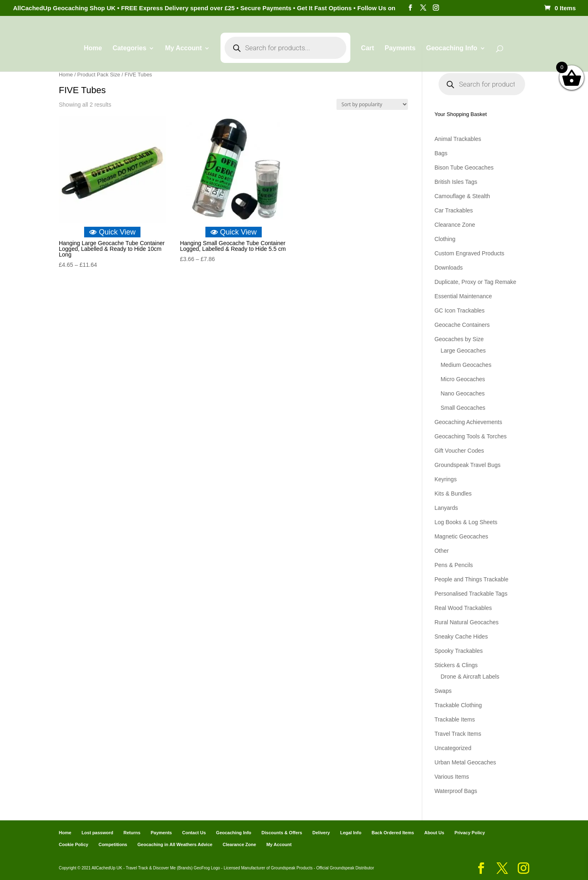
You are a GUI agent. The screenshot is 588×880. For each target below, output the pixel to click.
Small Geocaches (463, 408)
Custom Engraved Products (469, 253)
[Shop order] (372, 104)
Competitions (113, 844)
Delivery (321, 833)
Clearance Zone (455, 225)
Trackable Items (455, 719)
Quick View (112, 232)
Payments (400, 48)
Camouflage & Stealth (462, 196)
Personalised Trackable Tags (471, 594)
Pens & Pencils (454, 565)
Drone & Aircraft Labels (470, 677)
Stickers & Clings (456, 665)
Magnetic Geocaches (461, 536)
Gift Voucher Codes (459, 451)
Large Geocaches (463, 351)
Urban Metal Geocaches (465, 762)
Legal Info (351, 833)
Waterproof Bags (456, 791)
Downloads (449, 268)
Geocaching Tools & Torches (471, 436)
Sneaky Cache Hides (461, 637)
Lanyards (446, 508)
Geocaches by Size (459, 339)
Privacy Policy (470, 833)
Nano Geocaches (463, 393)
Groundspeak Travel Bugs (468, 465)
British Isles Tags (456, 182)
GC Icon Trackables (460, 310)
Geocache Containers (462, 325)
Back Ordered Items (393, 833)
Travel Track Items (458, 734)
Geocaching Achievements (468, 422)
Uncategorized (453, 748)
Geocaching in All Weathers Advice (175, 844)
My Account (183, 48)
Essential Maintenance (463, 296)
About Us (434, 833)
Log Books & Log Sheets (466, 522)
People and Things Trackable (471, 579)
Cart (367, 48)
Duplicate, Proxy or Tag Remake (476, 282)
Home (93, 48)
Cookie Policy (73, 844)
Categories (130, 48)
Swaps (443, 691)
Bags (441, 153)
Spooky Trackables (459, 651)
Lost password (98, 833)
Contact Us (194, 833)
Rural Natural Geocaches (467, 622)
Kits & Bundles (453, 494)
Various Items (452, 777)
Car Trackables (454, 210)
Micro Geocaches (463, 379)
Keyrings (445, 479)
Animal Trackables (458, 139)
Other (442, 551)
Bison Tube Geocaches (464, 168)
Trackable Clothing (458, 705)
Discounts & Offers (282, 833)
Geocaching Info (451, 48)
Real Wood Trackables (463, 608)
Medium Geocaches (466, 365)
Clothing (445, 239)
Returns (132, 833)
